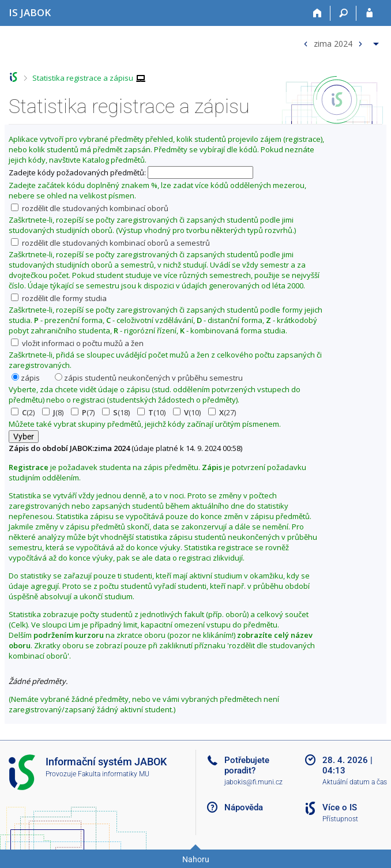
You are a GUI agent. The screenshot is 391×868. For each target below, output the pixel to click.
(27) (222, 412)
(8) (53, 412)
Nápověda (244, 807)
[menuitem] (340, 41)
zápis (26, 378)
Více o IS (340, 807)
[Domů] (317, 13)
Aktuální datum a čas (355, 782)
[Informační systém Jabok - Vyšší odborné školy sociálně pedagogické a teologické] (30, 12)
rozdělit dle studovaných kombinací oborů (90, 208)
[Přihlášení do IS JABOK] (369, 13)
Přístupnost (340, 819)
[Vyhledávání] (343, 13)
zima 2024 (333, 43)
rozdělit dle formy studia (59, 298)
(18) (116, 412)
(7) (83, 412)
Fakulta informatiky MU (114, 774)
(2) (23, 412)
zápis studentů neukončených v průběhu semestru (149, 378)
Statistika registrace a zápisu (83, 78)
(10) (151, 412)
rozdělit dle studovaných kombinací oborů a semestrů (110, 243)
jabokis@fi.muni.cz (253, 782)
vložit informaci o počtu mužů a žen (77, 343)
